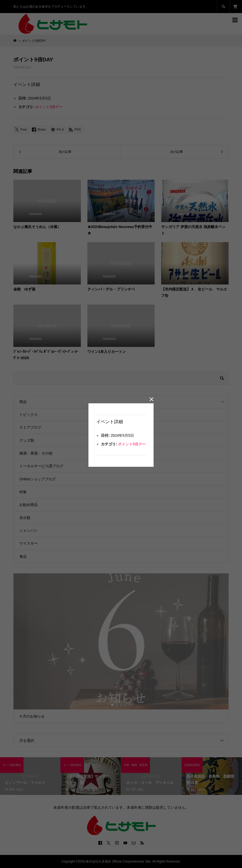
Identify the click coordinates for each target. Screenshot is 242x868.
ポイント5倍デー (132, 444)
